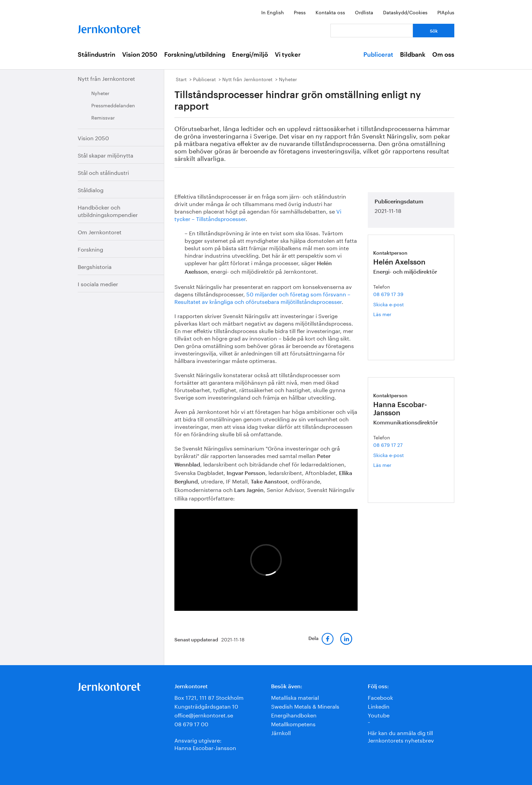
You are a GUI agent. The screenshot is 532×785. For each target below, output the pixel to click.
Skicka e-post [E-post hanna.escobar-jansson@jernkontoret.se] (388, 455)
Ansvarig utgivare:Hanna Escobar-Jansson (205, 743)
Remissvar (103, 117)
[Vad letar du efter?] (372, 31)
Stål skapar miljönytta (106, 155)
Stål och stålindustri (103, 172)
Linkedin (379, 706)
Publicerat (378, 55)
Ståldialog (91, 189)
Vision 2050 (140, 55)
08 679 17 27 (388, 444)
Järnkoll (281, 732)
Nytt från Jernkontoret (106, 78)
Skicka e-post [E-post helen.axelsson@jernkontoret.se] (388, 304)
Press (300, 12)
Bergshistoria (95, 266)
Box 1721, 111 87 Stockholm (209, 697)
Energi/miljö (250, 55)
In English (273, 12)
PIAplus (446, 12)
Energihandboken (294, 715)
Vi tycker (288, 55)
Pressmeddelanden (113, 105)
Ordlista (364, 12)
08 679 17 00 (191, 723)
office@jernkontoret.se (204, 715)
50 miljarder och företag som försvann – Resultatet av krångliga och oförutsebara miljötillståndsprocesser (262, 297)
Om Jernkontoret (100, 231)
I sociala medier (98, 283)
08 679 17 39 (388, 294)
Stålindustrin (97, 55)
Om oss (443, 55)
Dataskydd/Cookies (405, 12)
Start (181, 79)
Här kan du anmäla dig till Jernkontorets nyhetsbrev (401, 736)
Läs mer (393, 314)
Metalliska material (295, 697)
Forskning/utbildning (195, 55)
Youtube (379, 715)
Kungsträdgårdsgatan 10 (206, 706)
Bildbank (413, 55)
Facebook (380, 697)
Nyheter (100, 93)
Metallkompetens (293, 723)
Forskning (90, 249)
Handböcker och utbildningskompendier (108, 210)
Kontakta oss (330, 12)
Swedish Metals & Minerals (305, 706)
